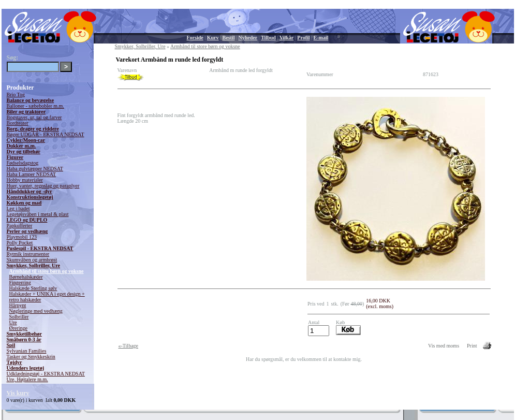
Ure (13, 322)
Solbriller (19, 317)
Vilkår (286, 38)
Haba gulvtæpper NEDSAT (35, 169)
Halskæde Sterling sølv (33, 288)
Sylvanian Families (27, 351)
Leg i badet (18, 208)
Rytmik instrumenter (28, 254)
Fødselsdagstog (23, 163)
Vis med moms (444, 346)
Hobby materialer (25, 180)
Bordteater (18, 123)
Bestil (229, 38)
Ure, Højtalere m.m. (27, 379)
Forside (195, 38)
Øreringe (19, 328)
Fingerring (20, 283)
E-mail (321, 38)
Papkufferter (20, 226)
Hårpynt (18, 305)
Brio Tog (16, 95)
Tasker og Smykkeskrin (31, 357)
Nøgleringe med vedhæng (36, 311)
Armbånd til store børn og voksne (47, 271)
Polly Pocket (20, 243)
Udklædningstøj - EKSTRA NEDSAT (46, 374)
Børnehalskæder (26, 277)
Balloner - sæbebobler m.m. (35, 106)
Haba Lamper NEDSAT (32, 174)
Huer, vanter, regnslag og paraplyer (43, 186)
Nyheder (248, 38)
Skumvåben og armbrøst (32, 260)
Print (472, 346)
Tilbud (268, 38)
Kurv (213, 38)
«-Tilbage (129, 346)
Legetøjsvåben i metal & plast (38, 214)
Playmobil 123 (22, 237)
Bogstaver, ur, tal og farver (34, 117)
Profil (303, 38)
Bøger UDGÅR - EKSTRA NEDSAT (46, 134)
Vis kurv (18, 393)
